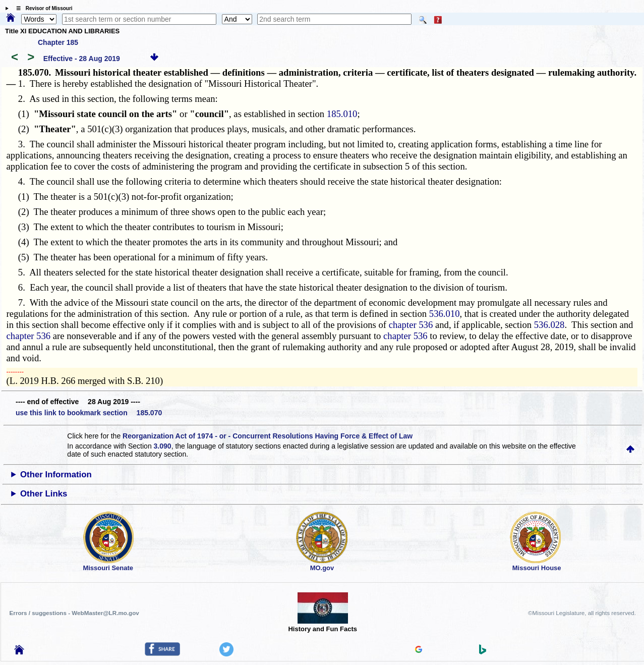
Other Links (44, 494)
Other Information (56, 475)
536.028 (549, 325)
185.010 (342, 114)
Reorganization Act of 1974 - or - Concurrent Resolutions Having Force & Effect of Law (268, 436)
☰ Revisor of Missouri (42, 8)
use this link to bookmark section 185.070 (89, 413)
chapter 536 (411, 325)
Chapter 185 (58, 42)
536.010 (445, 314)
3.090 (163, 446)
